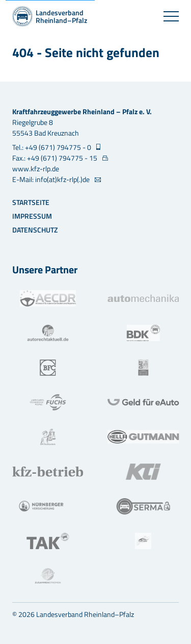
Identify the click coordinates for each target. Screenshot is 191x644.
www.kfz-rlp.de (36, 169)
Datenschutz (35, 230)
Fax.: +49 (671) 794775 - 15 (56, 158)
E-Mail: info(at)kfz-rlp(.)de (52, 179)
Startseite (31, 202)
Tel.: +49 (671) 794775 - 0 (52, 147)
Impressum (32, 216)
